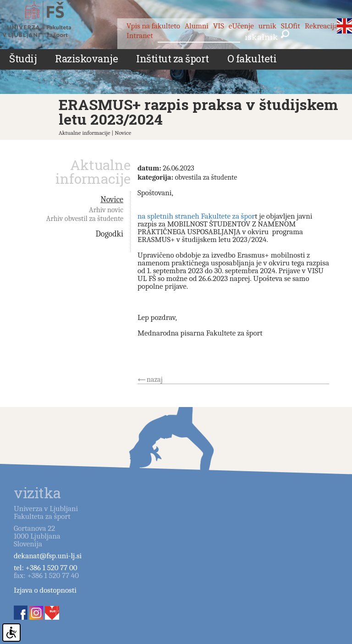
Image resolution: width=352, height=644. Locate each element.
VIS (219, 26)
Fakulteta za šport (47, 22)
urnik (267, 26)
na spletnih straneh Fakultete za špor (196, 216)
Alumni (197, 26)
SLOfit (291, 26)
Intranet (140, 36)
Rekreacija (322, 26)
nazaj (155, 380)
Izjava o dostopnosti (45, 590)
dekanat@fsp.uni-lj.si (48, 556)
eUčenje (241, 26)
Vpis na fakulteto (153, 26)
